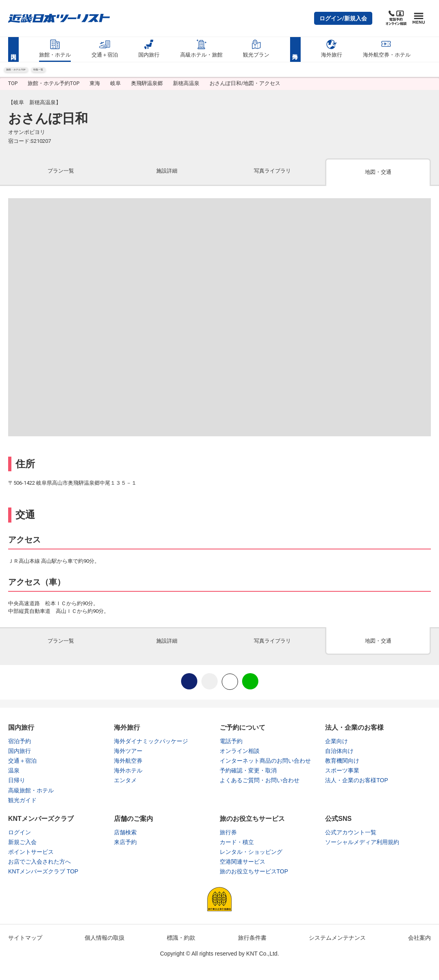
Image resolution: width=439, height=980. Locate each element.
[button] (343, 18)
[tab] (61, 179)
